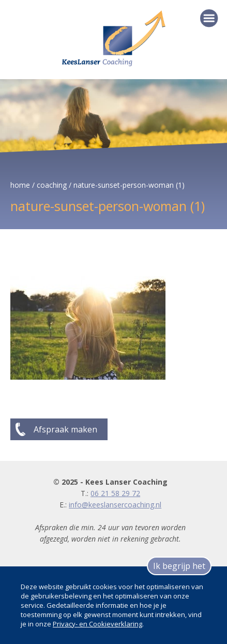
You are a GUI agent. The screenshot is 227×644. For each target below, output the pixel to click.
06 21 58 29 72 (115, 493)
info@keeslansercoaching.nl (115, 505)
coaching (52, 185)
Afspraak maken (65, 429)
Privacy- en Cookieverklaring (97, 624)
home (20, 185)
